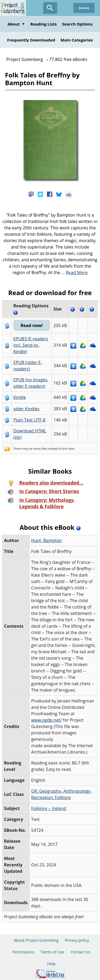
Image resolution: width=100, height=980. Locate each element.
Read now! (32, 325)
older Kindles (26, 409)
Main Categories (77, 40)
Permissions (23, 952)
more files (40, 448)
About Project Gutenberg (36, 940)
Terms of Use (52, 952)
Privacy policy (77, 940)
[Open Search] (50, 8)
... (75, 272)
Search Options (77, 24)
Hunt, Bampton (47, 540)
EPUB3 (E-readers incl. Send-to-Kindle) (31, 345)
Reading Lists (44, 24)
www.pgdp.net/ (47, 720)
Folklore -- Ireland (49, 808)
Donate (84, 8)
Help (51, 964)
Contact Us (80, 952)
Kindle (20, 397)
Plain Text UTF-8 (29, 420)
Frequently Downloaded (31, 40)
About (16, 24)
